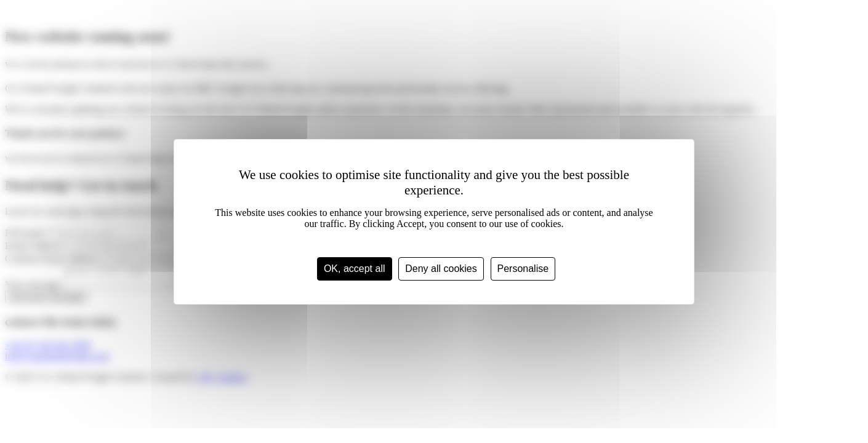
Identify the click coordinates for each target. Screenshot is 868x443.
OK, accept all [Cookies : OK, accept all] (355, 269)
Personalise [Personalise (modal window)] (523, 269)
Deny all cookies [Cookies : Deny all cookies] (441, 269)
